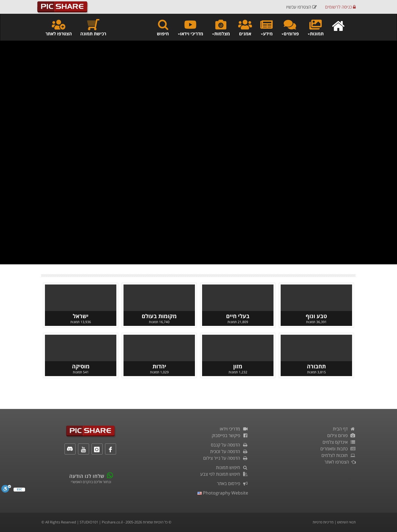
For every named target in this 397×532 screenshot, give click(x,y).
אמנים (245, 27)
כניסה (340, 7)
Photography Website (223, 493)
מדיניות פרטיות (323, 522)
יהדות (159, 366)
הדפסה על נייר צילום (226, 458)
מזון (238, 366)
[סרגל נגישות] (6, 489)
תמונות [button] (315, 27)
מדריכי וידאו (234, 429)
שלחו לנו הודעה (87, 476)
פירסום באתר (233, 483)
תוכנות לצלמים (339, 455)
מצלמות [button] (221, 27)
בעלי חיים (238, 316)
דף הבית (344, 429)
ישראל (81, 316)
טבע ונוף (316, 316)
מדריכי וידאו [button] (190, 27)
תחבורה (316, 366)
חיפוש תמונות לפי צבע (224, 474)
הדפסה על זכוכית (229, 451)
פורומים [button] (290, 27)
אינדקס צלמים (339, 442)
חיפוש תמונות (232, 467)
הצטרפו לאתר (59, 27)
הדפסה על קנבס (230, 445)
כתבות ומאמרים (338, 449)
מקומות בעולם (159, 316)
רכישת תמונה (93, 27)
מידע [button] (266, 27)
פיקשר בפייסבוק (230, 435)
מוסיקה (81, 366)
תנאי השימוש (346, 522)
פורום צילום (341, 435)
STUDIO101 (89, 522)
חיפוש (163, 27)
